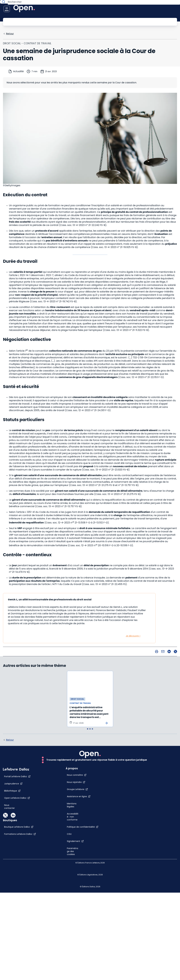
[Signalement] (151, 838)
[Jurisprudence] (13, 891)
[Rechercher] (83, 21)
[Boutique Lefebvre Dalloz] (78, 882)
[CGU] (145, 831)
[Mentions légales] (146, 794)
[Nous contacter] (12, 912)
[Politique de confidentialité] (158, 823)
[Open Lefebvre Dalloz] (17, 905)
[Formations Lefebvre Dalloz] (80, 889)
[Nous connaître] (152, 763)
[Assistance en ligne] (154, 784)
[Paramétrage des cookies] (146, 851)
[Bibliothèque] (12, 898)
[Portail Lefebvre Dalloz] (17, 884)
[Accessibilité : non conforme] (146, 810)
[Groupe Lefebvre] (153, 777)
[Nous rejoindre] (152, 770)
